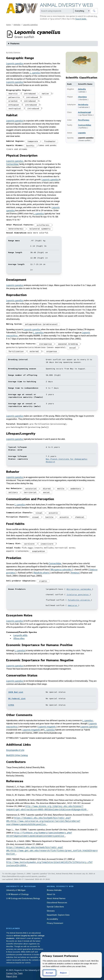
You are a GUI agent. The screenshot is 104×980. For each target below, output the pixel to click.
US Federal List (17, 698)
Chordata (82, 97)
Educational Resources (57, 902)
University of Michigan (16, 890)
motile (61, 489)
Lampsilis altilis (20, 635)
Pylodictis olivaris (42, 573)
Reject (63, 973)
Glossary (51, 911)
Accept (49, 973)
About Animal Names (56, 898)
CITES (11, 705)
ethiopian (14, 105)
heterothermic (16, 229)
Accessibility (52, 919)
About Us (51, 894)
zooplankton (39, 551)
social (46, 492)
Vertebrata (83, 104)
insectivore (47, 544)
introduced (30, 94)
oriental (13, 101)
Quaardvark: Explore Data (58, 915)
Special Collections (55, 907)
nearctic (13, 94)
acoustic (53, 513)
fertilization (16, 351)
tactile (49, 517)
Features (15, 43)
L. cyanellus (35, 73)
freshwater (50, 141)
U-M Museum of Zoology (17, 894)
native (45, 94)
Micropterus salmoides (61, 570)
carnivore (29, 544)
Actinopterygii (84, 112)
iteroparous (45, 344)
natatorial (31, 489)
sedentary (76, 489)
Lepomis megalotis (47, 727)
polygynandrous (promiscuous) (41, 324)
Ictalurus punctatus (78, 594)
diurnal (47, 489)
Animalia (17, 25)
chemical (80, 517)
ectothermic (43, 225)
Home (8, 25)
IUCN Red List (16, 692)
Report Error (12, 976)
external (34, 351)
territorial (30, 492)
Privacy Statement (55, 923)
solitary (13, 492)
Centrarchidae (85, 125)
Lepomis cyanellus (30, 25)
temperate (33, 141)
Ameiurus (75, 573)
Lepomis (82, 133)
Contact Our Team (14, 973)
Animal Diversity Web (66, 5)
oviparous (52, 351)
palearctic (14, 97)
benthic (30, 146)
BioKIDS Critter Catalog (17, 755)
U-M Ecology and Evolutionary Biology (23, 898)
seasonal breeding (68, 344)
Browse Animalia (54, 890)
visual (39, 513)
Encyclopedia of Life (15, 750)
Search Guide (81, 19)
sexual (73, 348)
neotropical (15, 108)
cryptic (43, 581)
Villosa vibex (19, 638)
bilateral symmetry (40, 229)
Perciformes (84, 120)
